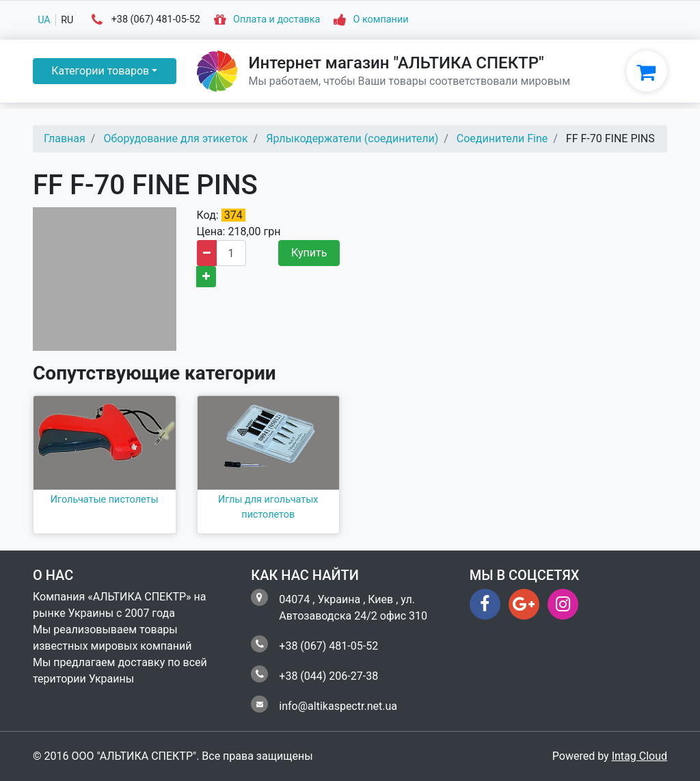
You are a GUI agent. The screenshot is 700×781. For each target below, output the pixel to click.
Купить (309, 253)
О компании (380, 20)
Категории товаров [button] (100, 71)
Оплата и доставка (277, 20)
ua (44, 20)
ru (67, 20)
